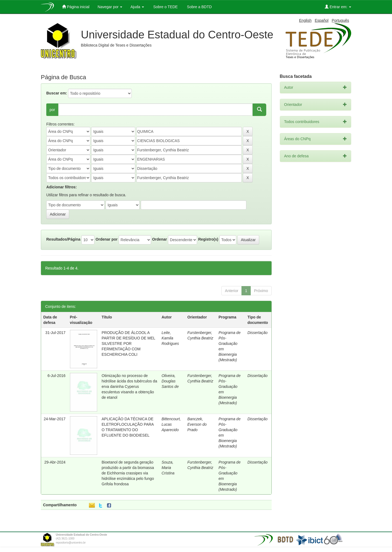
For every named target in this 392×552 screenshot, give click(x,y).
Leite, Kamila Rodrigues (170, 338)
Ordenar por (107, 239)
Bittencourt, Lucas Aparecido (171, 424)
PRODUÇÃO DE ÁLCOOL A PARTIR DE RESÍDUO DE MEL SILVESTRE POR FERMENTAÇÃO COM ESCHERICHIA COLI (128, 344)
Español (322, 20)
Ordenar (160, 239)
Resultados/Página (63, 239)
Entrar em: (338, 7)
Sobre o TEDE (165, 7)
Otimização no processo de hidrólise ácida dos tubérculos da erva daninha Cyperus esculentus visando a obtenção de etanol (129, 387)
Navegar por (110, 7)
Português (340, 20)
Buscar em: (57, 93)
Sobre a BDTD (199, 7)
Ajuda (137, 7)
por (52, 110)
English (305, 20)
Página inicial (76, 7)
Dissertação (258, 333)
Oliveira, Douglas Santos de (170, 381)
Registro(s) (208, 239)
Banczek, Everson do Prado (197, 424)
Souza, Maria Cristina (168, 468)
